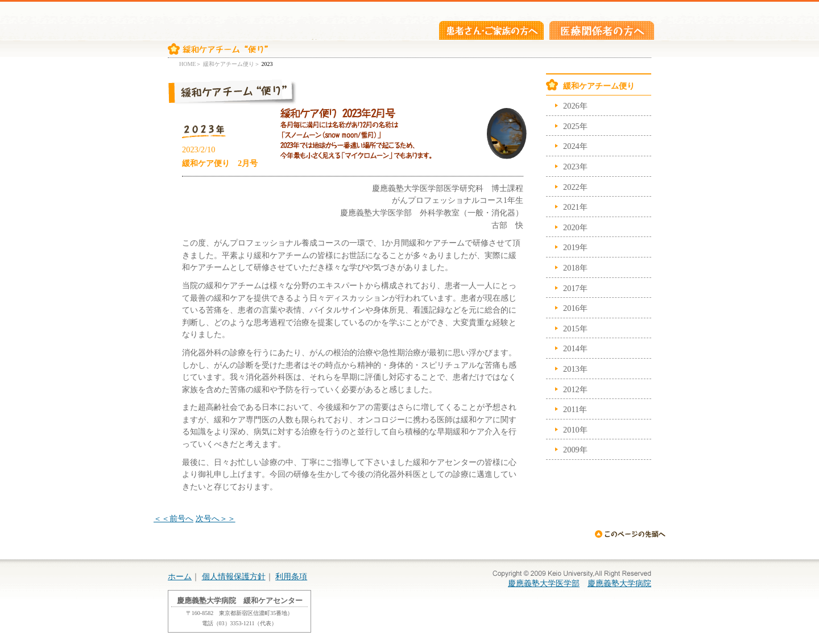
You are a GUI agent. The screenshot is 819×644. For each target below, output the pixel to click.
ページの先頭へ (630, 534)
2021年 (575, 207)
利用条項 (291, 576)
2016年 (575, 308)
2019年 (575, 247)
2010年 (575, 430)
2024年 (575, 146)
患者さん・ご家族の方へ (491, 30)
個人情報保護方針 (234, 576)
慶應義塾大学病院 (619, 583)
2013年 (575, 369)
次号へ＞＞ (216, 518)
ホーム (180, 576)
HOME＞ (190, 64)
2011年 (575, 409)
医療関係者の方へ (602, 30)
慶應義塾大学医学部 (544, 583)
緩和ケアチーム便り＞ (231, 64)
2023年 (575, 167)
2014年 (575, 348)
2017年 (575, 288)
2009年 (575, 450)
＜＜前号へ (173, 518)
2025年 (575, 126)
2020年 (575, 227)
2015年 (575, 329)
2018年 (575, 268)
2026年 (575, 106)
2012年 (575, 389)
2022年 (575, 187)
